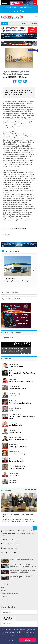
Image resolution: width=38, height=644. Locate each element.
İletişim (5, 597)
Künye (4, 587)
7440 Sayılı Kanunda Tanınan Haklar (20, 403)
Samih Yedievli (14, 473)
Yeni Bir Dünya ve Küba (16, 425)
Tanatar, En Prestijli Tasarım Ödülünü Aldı (18, 514)
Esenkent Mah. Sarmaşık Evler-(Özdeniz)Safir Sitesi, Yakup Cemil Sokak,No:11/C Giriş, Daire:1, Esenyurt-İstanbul (19, 533)
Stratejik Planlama (15, 432)
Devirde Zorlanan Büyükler (17, 389)
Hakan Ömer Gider (15, 437)
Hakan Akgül (13, 430)
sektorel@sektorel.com (10, 544)
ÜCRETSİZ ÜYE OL (25, 7)
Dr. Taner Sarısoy (15, 401)
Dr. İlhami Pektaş (15, 394)
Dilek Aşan (12, 379)
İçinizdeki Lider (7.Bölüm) (17, 454)
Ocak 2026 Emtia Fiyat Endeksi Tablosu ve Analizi (22, 418)
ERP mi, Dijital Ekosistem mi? (18, 447)
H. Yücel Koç (13, 423)
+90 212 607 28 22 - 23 (10, 540)
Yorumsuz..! (13, 483)
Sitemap (5, 600)
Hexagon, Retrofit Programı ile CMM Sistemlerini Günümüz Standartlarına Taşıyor (23, 566)
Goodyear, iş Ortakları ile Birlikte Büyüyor (17, 281)
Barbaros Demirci (15, 371)
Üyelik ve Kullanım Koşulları (11, 593)
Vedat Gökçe (13, 481)
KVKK (4, 590)
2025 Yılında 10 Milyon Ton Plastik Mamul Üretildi (22, 374)
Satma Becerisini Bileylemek (18, 440)
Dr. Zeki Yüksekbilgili (16, 408)
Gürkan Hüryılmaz (15, 415)
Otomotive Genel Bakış (16, 367)
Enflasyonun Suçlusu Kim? (17, 461)
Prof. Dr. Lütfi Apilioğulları (18, 466)
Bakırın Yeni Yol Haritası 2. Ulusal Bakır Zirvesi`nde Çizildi (21, 577)
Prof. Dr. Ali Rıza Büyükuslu (18, 459)
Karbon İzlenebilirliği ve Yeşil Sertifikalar (22, 382)
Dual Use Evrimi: (14, 475)
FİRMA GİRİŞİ (12, 7)
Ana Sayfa (6, 584)
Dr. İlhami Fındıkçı (15, 387)
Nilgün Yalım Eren (15, 452)
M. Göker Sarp (14, 445)
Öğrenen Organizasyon (16, 468)
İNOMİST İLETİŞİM (20, 229)
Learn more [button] (30, 635)
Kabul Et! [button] (28, 640)
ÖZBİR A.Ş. (12, 396)
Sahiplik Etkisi (13, 410)
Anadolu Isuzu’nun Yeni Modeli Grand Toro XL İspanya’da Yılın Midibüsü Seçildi (23, 571)
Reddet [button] (10, 640)
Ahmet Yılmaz (13, 365)
